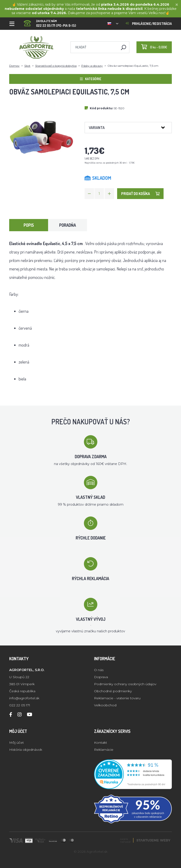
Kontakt (101, 743)
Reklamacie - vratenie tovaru (117, 698)
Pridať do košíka (140, 194)
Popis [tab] (29, 225)
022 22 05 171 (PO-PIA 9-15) (50, 22)
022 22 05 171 (20, 705)
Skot (27, 66)
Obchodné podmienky (113, 691)
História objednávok (26, 750)
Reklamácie (104, 750)
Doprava (101, 677)
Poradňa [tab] (68, 225)
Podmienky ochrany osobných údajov (125, 684)
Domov (14, 66)
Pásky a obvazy (92, 66)
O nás (99, 670)
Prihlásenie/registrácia (149, 24)
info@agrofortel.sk (24, 698)
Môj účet (16, 743)
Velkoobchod (105, 705)
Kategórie (91, 79)
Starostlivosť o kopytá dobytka (56, 66)
